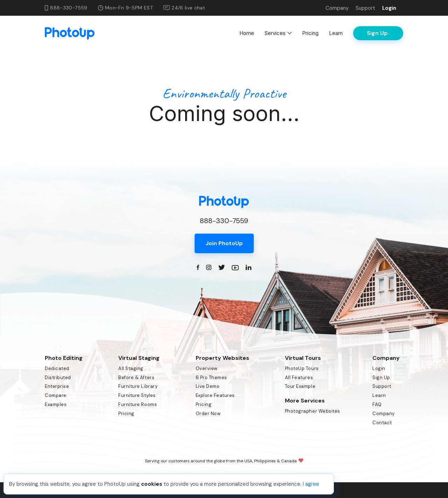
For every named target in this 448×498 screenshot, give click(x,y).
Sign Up (381, 378)
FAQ (377, 404)
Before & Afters (136, 378)
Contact (382, 423)
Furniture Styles (137, 395)
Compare (56, 395)
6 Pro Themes (211, 378)
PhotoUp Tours (302, 368)
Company (337, 8)
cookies (152, 484)
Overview (207, 368)
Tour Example (300, 386)
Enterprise (57, 386)
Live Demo (208, 386)
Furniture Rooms (138, 404)
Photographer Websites (313, 411)
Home (247, 33)
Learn (336, 33)
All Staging (131, 368)
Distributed (58, 378)
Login (389, 8)
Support (365, 8)
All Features (299, 378)
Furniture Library (138, 386)
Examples (56, 404)
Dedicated (57, 368)
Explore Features (215, 395)
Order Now (208, 414)
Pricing (310, 33)
